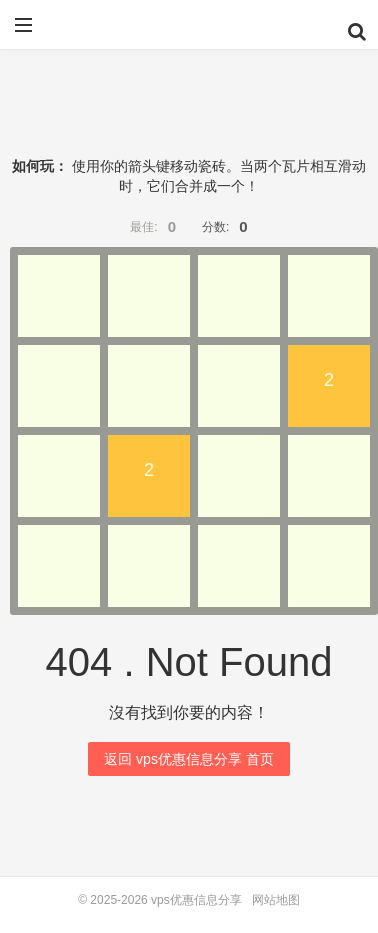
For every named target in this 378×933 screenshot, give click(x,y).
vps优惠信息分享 (189, 32)
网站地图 (276, 900)
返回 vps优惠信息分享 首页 (189, 759)
